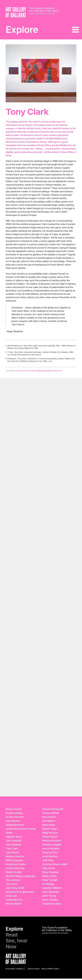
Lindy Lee (11, 897)
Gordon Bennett (15, 818)
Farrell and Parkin (16, 866)
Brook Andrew (14, 810)
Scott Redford (50, 858)
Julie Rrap (48, 862)
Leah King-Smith (15, 889)
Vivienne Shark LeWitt (55, 866)
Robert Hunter (14, 874)
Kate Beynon (13, 822)
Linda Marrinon (14, 901)
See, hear (17, 942)
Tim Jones (12, 885)
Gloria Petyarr (50, 838)
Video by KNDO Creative (50, 970)
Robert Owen (50, 830)
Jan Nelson (49, 822)
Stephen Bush (14, 838)
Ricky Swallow (50, 874)
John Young (49, 897)
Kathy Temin (49, 877)
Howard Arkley (14, 814)
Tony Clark (12, 850)
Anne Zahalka (50, 901)
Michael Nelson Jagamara (20, 877)
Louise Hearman (15, 870)
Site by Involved (34, 970)
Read (12, 936)
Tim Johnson (13, 881)
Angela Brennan (15, 826)
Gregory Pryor (50, 854)
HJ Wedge (48, 885)
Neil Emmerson (14, 862)
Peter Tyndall (50, 881)
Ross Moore (49, 818)
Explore (23, 30)
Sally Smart (49, 870)
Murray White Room (45, 372)
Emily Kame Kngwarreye (20, 893)
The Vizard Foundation (42, 8)
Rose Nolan (49, 826)
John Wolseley (51, 893)
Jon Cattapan (13, 846)
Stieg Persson (50, 834)
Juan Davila (12, 854)
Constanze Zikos (52, 905)
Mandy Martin (14, 905)
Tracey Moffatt (51, 814)
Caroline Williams (52, 889)
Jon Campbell (14, 842)
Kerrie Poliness (51, 850)
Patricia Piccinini (51, 842)
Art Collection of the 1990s (44, 11)
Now (11, 948)
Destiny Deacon (15, 858)
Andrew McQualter (53, 810)
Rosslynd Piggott (52, 846)
